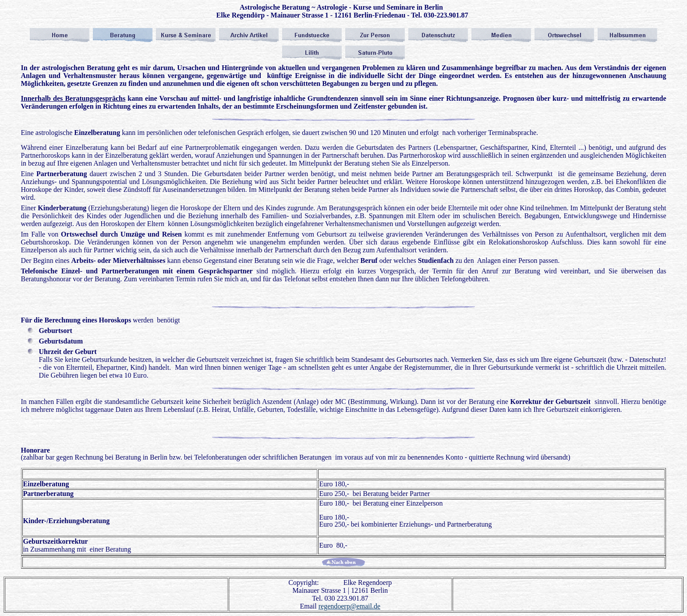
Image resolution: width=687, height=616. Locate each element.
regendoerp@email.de (349, 606)
